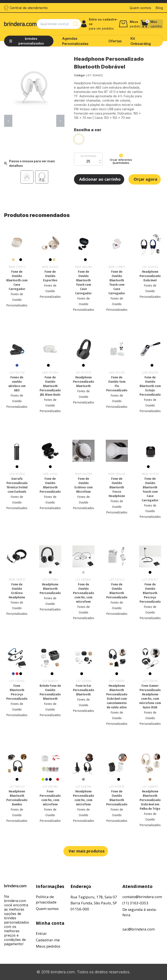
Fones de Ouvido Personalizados (17, 300)
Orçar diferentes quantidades (121, 159)
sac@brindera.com (139, 929)
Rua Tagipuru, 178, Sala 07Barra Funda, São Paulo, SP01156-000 (94, 903)
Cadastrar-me (48, 940)
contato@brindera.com (142, 897)
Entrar (41, 933)
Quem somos (47, 909)
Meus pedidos (48, 946)
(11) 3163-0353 (135, 903)
